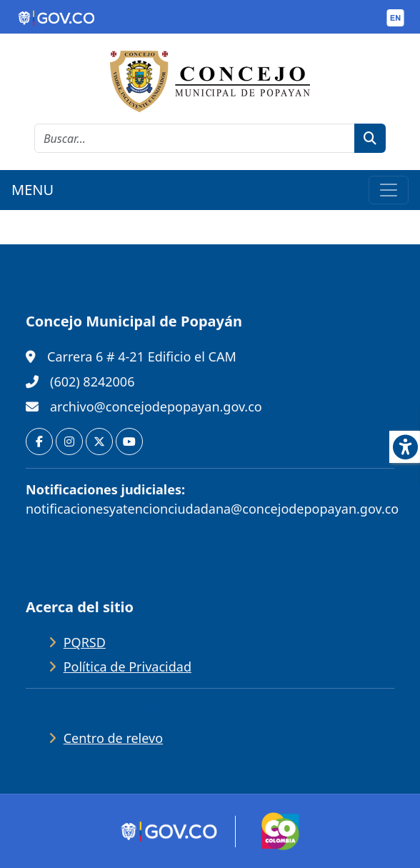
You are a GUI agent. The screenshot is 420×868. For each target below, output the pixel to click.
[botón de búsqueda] (370, 138)
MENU (32, 190)
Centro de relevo (113, 738)
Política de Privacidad (127, 667)
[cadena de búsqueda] (195, 138)
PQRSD (85, 642)
